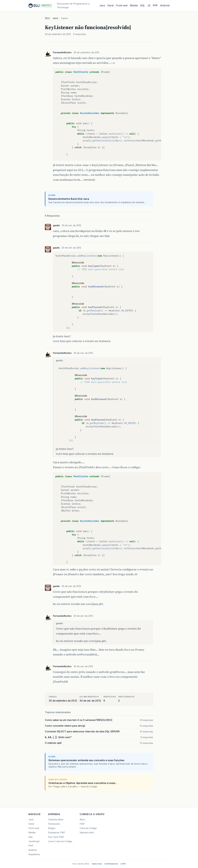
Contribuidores (111, 864)
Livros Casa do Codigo (60, 841)
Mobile (134, 5)
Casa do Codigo (88, 828)
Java (102, 5)
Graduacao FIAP (56, 833)
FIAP (82, 824)
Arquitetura (34, 854)
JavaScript (34, 841)
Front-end (34, 828)
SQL (143, 5)
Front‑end (122, 5)
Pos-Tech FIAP (56, 837)
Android (165, 5)
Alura (82, 820)
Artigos (52, 828)
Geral (110, 5)
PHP (155, 5)
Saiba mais (97, 864)
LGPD (123, 864)
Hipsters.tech (87, 833)
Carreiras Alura (56, 820)
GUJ (47, 18)
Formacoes (54, 824)
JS (149, 5)
